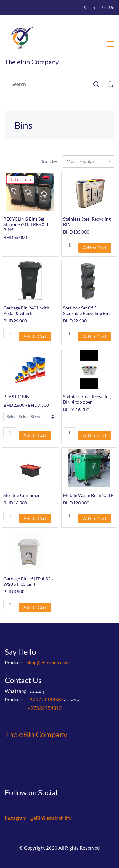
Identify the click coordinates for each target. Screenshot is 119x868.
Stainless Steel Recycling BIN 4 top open (87, 399)
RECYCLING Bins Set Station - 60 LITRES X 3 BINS (26, 224)
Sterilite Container (22, 495)
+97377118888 (44, 700)
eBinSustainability (53, 818)
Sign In (89, 7)
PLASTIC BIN (17, 397)
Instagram (16, 818)
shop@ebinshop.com (48, 663)
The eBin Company (36, 734)
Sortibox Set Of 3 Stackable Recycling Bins (87, 310)
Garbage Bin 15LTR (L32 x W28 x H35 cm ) (29, 581)
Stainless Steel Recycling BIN (87, 222)
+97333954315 (45, 708)
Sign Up (108, 7)
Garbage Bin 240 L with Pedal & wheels (26, 310)
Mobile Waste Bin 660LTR (88, 495)
